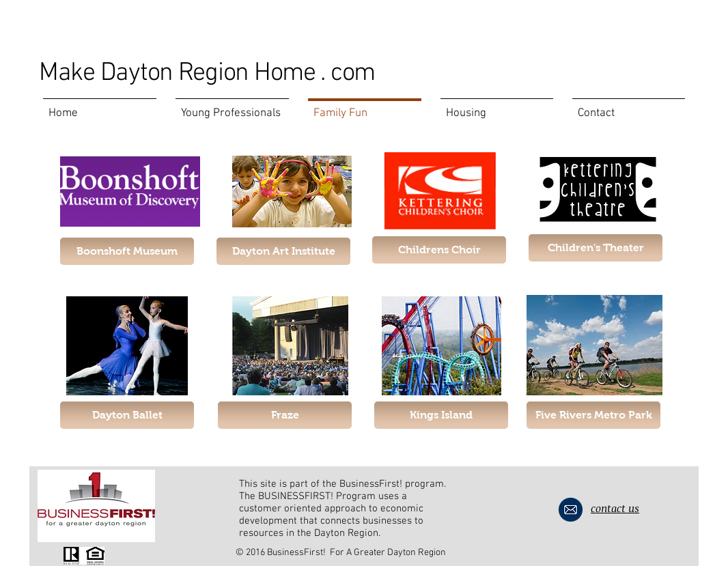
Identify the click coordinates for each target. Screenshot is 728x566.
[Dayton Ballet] (127, 415)
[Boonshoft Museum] (127, 251)
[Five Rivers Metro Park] (593, 415)
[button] (596, 248)
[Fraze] (285, 415)
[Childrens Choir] (439, 250)
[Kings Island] (441, 415)
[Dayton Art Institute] (283, 251)
